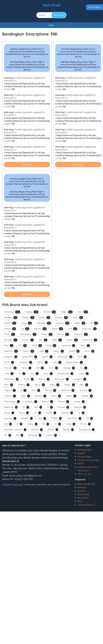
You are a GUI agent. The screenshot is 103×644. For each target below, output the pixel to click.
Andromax (30, 357)
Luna (9, 374)
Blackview (11, 379)
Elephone (11, 407)
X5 (90, 418)
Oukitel (87, 396)
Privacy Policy (84, 457)
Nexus (32, 424)
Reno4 (64, 402)
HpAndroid (51, 5)
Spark (47, 357)
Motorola (90, 340)
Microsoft (62, 379)
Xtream (27, 418)
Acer (53, 368)
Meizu (47, 334)
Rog (52, 346)
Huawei (62, 318)
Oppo (67, 312)
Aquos (44, 379)
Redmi (28, 318)
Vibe (44, 351)
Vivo (83, 312)
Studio (79, 402)
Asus (78, 318)
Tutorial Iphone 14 (86, 505)
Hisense (10, 418)
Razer (71, 396)
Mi (94, 323)
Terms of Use (84, 474)
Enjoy (24, 413)
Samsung (12, 312)
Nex (84, 385)
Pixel (57, 340)
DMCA (81, 464)
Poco (10, 334)
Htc (23, 346)
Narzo (29, 351)
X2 (26, 407)
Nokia (80, 323)
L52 (8, 424)
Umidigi (69, 368)
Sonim (51, 413)
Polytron (11, 357)
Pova (89, 351)
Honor (28, 340)
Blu (20, 435)
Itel (40, 368)
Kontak (81, 453)
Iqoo (48, 374)
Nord (56, 396)
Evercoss (89, 329)
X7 (46, 424)
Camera (82, 491)
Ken (38, 407)
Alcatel (41, 396)
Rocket (63, 407)
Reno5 (51, 390)
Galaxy (32, 312)
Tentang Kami (84, 450)
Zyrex (9, 413)
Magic (70, 385)
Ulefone (80, 407)
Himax (42, 362)
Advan (10, 329)
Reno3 (53, 430)
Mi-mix (85, 424)
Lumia (83, 374)
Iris (84, 368)
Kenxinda (35, 435)
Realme (11, 318)
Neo (36, 390)
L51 (37, 413)
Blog (80, 501)
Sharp (59, 351)
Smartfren (65, 357)
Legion (10, 390)
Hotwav (10, 368)
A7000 (56, 418)
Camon (10, 396)
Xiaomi (50, 312)
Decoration (83, 498)
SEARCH (59, 15)
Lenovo (63, 323)
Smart (74, 351)
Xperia (10, 323)
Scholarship (83, 494)
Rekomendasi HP (86, 484)
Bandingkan (95, 7)
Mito (9, 385)
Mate (37, 346)
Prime (29, 379)
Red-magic (12, 402)
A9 (8, 435)
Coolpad (26, 362)
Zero (85, 346)
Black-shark (75, 362)
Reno (27, 368)
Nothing (31, 402)
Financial (82, 487)
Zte (43, 340)
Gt (22, 374)
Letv (42, 418)
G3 (57, 424)
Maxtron (11, 351)
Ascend (85, 390)
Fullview (67, 413)
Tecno (63, 334)
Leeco (52, 435)
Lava (82, 357)
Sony (27, 323)
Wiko (55, 385)
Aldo (26, 396)
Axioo (40, 385)
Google (11, 340)
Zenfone (44, 323)
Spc (35, 374)
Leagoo (80, 379)
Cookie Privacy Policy (88, 460)
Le (81, 413)
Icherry (24, 385)
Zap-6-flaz (74, 418)
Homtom (68, 390)
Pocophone (87, 430)
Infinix (45, 318)
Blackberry (28, 334)
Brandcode (66, 374)
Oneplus (81, 334)
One (57, 362)
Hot (73, 329)
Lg (25, 329)
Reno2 (48, 402)
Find (9, 346)
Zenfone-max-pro (15, 430)
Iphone (40, 329)
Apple (57, 329)
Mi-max (37, 430)
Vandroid (68, 346)
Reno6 (68, 430)
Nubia (72, 340)
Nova (9, 362)
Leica (71, 424)
